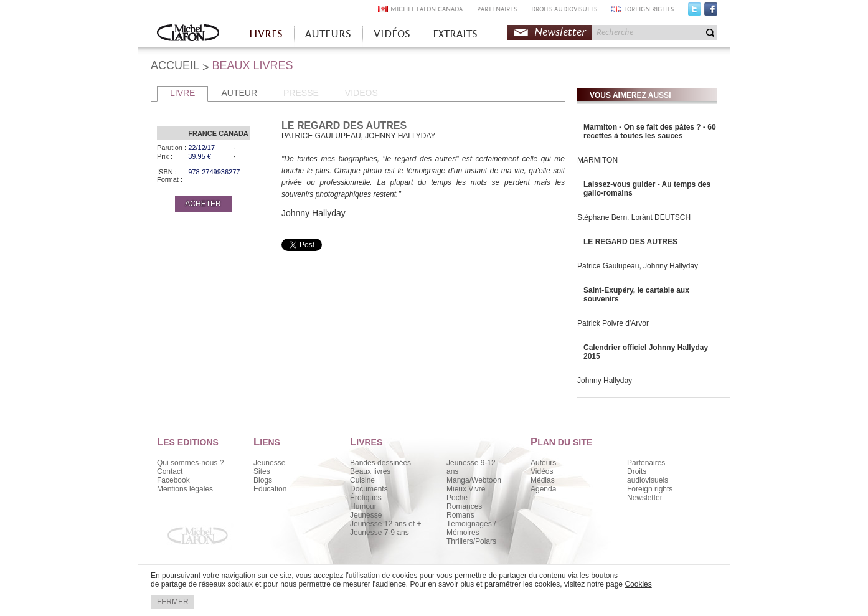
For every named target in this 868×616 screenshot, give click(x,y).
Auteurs (543, 463)
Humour (363, 506)
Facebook (711, 12)
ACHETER (203, 204)
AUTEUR (239, 93)
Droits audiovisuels (648, 476)
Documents (369, 489)
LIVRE (182, 93)
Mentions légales (185, 489)
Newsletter (560, 32)
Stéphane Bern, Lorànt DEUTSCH (634, 217)
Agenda (543, 489)
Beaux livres (370, 471)
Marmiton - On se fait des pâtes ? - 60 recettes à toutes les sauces (650, 131)
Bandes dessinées (380, 463)
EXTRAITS (455, 34)
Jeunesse (269, 463)
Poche (457, 498)
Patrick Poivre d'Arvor (613, 323)
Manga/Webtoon (474, 480)
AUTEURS (328, 34)
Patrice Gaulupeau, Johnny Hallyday (638, 266)
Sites (262, 471)
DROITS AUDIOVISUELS (564, 9)
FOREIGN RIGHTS (649, 9)
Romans (460, 515)
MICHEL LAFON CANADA (427, 9)
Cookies (638, 584)
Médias (543, 480)
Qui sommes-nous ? (190, 463)
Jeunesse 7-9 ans (380, 533)
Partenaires (646, 463)
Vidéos (542, 471)
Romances (464, 506)
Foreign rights (650, 489)
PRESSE (301, 93)
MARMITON (597, 160)
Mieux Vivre (466, 489)
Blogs (263, 480)
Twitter (695, 12)
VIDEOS (361, 93)
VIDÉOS (392, 34)
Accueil (188, 34)
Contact (170, 471)
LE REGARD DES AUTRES (630, 242)
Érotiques (366, 498)
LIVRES (266, 34)
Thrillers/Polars (471, 541)
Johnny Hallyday (605, 381)
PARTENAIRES (497, 9)
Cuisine (362, 480)
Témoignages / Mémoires (471, 528)
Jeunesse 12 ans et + (385, 524)
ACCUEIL (175, 65)
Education (270, 489)
